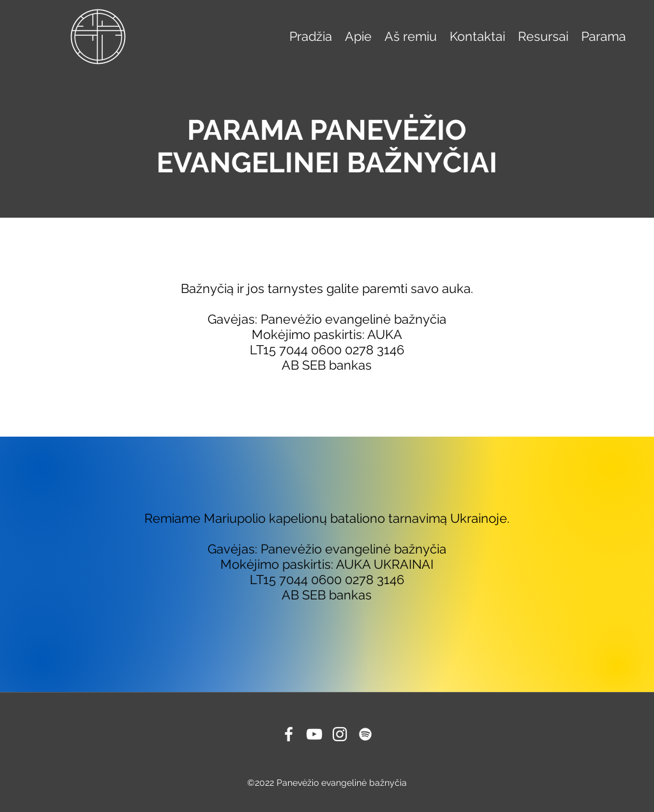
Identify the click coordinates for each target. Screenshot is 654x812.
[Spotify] (365, 734)
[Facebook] (289, 734)
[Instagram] (340, 734)
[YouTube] (314, 734)
